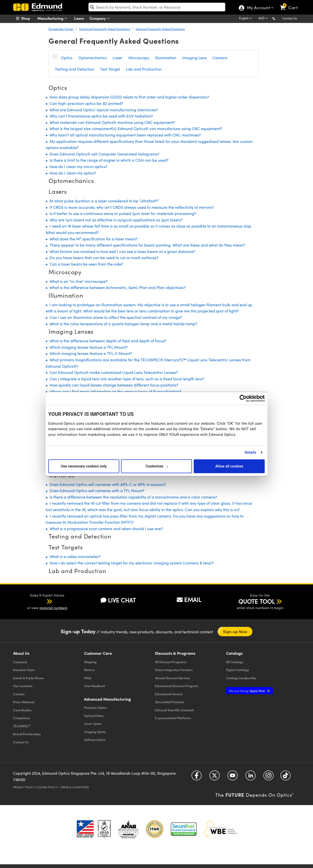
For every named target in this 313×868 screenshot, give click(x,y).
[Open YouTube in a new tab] (233, 777)
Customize (157, 466)
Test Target (110, 69)
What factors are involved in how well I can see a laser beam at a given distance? (120, 251)
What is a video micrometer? (73, 556)
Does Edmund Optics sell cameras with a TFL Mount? (95, 491)
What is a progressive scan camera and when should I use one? (104, 529)
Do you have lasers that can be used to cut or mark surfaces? (102, 258)
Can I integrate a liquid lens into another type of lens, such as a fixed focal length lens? (125, 379)
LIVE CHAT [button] (118, 600)
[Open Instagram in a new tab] (269, 777)
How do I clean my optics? (71, 173)
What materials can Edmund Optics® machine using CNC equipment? (110, 122)
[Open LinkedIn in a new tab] (251, 777)
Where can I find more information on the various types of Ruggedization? (113, 391)
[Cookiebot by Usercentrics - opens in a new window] (243, 398)
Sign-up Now (235, 631)
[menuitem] (28, 18)
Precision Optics (95, 707)
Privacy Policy (24, 787)
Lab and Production (144, 69)
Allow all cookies (229, 466)
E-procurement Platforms (173, 718)
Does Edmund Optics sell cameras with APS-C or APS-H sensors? (106, 484)
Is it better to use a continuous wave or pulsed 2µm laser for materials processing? (121, 213)
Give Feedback (95, 686)
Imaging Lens (194, 58)
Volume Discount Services (173, 678)
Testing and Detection (75, 69)
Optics (67, 58)
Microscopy (139, 58)
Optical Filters (94, 716)
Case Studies (22, 710)
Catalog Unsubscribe (241, 678)
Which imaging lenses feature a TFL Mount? (87, 347)
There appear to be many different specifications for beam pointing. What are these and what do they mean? (145, 245)
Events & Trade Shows (28, 678)
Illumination (166, 58)
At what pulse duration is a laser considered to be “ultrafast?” (102, 201)
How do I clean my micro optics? (76, 166)
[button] (278, 18)
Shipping (90, 662)
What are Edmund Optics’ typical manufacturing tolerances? (102, 110)
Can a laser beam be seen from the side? (84, 264)
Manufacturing (53, 18)
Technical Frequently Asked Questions (105, 29)
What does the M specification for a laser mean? (92, 239)
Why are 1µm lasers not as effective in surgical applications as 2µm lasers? (114, 220)
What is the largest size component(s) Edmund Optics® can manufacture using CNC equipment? (134, 128)
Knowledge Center (61, 29)
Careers (19, 694)
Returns (89, 670)
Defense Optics (95, 740)
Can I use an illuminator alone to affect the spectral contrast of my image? (114, 317)
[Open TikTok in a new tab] (286, 777)
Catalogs (235, 662)
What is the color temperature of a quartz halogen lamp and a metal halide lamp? (121, 324)
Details (250, 452)
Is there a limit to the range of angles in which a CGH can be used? (107, 160)
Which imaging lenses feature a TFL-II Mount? (89, 353)
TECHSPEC (22, 726)
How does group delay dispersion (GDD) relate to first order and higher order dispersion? (127, 97)
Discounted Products (170, 702)
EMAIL (189, 599)
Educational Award (169, 694)
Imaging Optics (95, 732)
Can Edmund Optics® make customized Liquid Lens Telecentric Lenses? (112, 372)
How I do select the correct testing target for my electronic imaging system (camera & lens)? (130, 563)
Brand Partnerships (27, 734)
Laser (118, 58)
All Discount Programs (171, 662)
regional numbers (53, 608)
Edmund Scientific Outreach (174, 710)
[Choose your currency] (264, 19)
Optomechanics (93, 58)
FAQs (88, 678)
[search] (157, 7)
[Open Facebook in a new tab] (197, 777)
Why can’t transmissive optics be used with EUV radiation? (99, 116)
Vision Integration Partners (174, 670)
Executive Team (24, 670)
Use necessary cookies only (84, 466)
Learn (79, 18)
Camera (220, 58)
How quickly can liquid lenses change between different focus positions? (112, 385)
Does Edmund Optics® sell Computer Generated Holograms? (103, 154)
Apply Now (247, 691)
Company (101, 18)
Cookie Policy (47, 787)
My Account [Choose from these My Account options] (258, 8)
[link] (291, 4)
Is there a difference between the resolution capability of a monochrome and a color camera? (131, 497)
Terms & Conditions (74, 787)
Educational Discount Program (177, 686)
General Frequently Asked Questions (160, 29)
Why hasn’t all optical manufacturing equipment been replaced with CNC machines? (123, 135)
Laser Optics (93, 723)
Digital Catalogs (238, 670)
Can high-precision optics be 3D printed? (84, 103)
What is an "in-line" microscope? (77, 281)
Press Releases (24, 702)
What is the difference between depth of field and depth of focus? (106, 341)
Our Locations (23, 686)
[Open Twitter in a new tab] (215, 777)
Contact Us (290, 18)
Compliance (22, 718)
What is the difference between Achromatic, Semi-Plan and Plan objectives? (116, 287)
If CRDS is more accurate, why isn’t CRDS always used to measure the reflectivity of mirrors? (130, 207)
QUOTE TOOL (257, 601)
